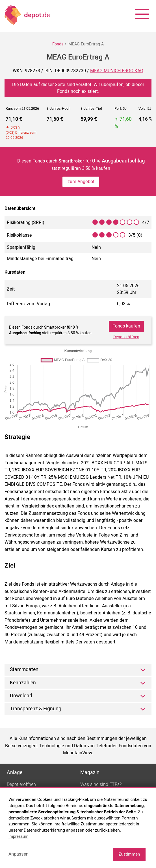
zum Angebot (81, 182)
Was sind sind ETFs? (101, 785)
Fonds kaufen (126, 326)
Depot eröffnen (126, 337)
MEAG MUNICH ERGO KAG (117, 71)
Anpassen (19, 854)
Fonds (58, 44)
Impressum (18, 836)
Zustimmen (129, 854)
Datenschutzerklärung (44, 830)
